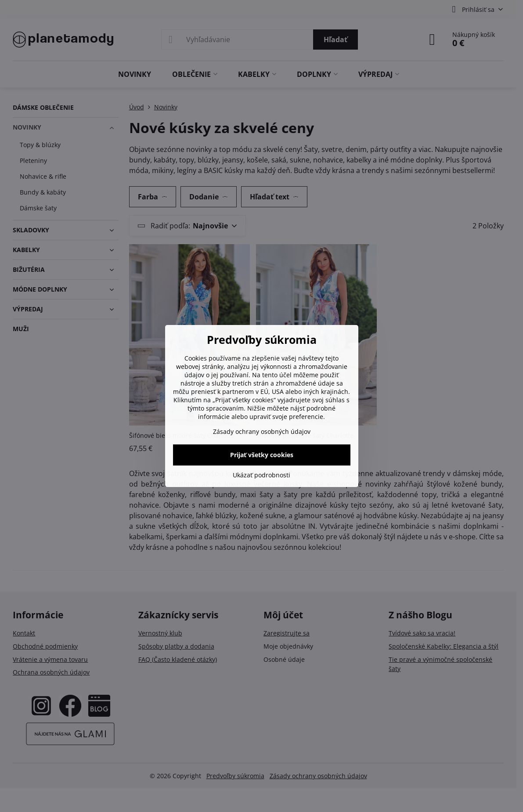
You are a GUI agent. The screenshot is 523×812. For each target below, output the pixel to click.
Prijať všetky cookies (262, 455)
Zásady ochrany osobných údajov (262, 431)
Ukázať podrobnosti (261, 475)
